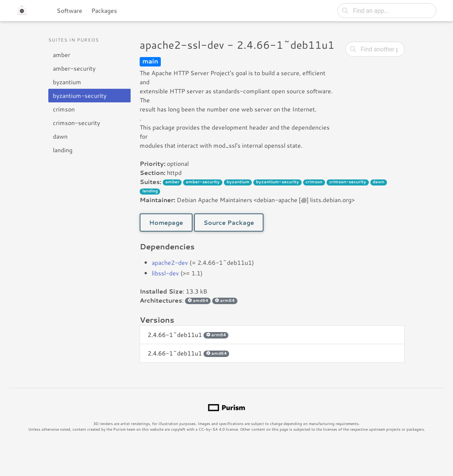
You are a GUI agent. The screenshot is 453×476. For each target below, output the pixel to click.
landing (63, 150)
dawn (60, 136)
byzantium (67, 82)
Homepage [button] (166, 222)
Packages (104, 10)
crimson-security (76, 123)
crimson (64, 109)
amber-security (74, 68)
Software (69, 10)
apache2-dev (170, 262)
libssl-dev (165, 273)
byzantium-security (80, 95)
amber (62, 55)
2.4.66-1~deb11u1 (188, 335)
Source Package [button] (229, 222)
